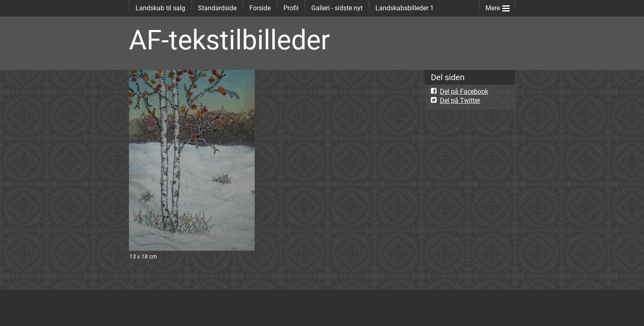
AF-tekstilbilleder (229, 40)
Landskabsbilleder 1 (405, 8)
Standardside (217, 8)
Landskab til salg (160, 8)
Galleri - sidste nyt (337, 8)
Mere (498, 6)
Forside (260, 8)
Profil (291, 8)
